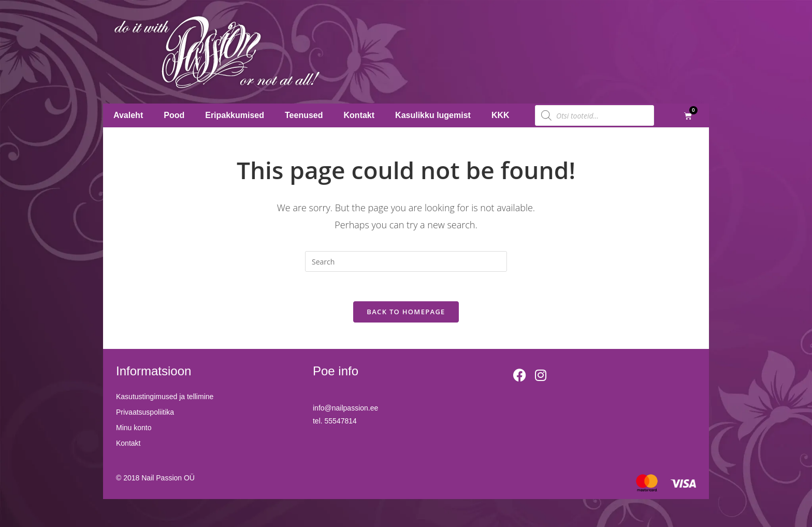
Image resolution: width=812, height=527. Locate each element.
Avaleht (128, 115)
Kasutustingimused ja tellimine (165, 399)
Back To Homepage (406, 314)
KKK (501, 115)
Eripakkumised (235, 115)
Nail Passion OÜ (168, 479)
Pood (174, 115)
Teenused (304, 115)
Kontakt (359, 115)
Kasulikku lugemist (433, 115)
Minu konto (134, 430)
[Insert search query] (406, 261)
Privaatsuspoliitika (145, 414)
